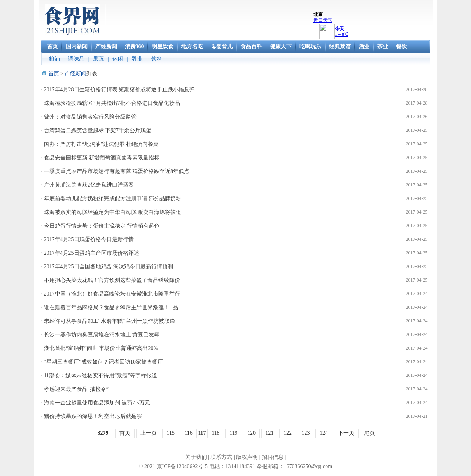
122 (288, 433)
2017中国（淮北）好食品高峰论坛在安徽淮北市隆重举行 (112, 294)
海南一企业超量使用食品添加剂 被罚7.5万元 (97, 403)
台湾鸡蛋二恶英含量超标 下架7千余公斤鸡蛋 (98, 130)
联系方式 (221, 457)
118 (215, 433)
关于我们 (196, 457)
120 (251, 433)
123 (306, 433)
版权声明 (247, 457)
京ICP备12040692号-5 (182, 466)
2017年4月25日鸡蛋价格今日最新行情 (89, 239)
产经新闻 (75, 74)
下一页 (346, 433)
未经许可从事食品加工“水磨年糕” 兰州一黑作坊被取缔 (110, 321)
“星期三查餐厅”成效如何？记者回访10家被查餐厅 (103, 362)
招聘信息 (273, 457)
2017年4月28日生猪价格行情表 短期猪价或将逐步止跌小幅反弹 (120, 90)
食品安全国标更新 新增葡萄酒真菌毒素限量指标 (102, 158)
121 (270, 433)
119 (233, 433)
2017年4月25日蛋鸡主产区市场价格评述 (92, 253)
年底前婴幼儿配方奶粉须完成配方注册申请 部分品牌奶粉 (113, 199)
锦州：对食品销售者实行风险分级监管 (90, 117)
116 (188, 433)
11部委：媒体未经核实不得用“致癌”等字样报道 (101, 375)
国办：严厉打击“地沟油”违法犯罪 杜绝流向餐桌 (102, 144)
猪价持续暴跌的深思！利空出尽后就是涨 (93, 416)
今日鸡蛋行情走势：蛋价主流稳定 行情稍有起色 (102, 226)
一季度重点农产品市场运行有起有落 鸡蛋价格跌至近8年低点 (117, 171)
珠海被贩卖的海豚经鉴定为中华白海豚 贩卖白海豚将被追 (113, 212)
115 (170, 433)
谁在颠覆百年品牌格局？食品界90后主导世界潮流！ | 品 (111, 307)
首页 (54, 74)
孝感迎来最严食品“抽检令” (76, 389)
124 (324, 433)
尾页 (369, 433)
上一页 (149, 433)
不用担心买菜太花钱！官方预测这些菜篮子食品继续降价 (112, 280)
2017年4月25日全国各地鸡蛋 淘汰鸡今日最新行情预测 (109, 267)
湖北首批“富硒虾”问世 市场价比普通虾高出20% (101, 348)
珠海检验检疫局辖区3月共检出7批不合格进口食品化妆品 (112, 103)
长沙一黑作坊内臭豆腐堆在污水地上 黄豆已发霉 (102, 335)
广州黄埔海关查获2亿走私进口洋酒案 (89, 185)
